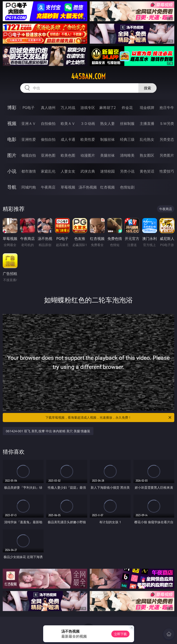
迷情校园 (107, 171)
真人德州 (48, 108)
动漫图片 (88, 155)
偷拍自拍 (48, 139)
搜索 (147, 88)
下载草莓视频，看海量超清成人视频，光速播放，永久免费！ (109, 418)
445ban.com (88, 76)
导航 (12, 187)
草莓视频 (68, 187)
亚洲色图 (48, 155)
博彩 (12, 107)
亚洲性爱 (29, 139)
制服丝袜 (107, 139)
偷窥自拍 (29, 155)
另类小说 (127, 171)
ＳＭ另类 (167, 123)
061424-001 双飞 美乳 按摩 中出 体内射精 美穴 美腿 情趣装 (48, 431)
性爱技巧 (167, 171)
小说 (12, 171)
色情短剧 (127, 187)
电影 (12, 139)
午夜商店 (48, 187)
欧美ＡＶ (68, 123)
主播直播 (147, 123)
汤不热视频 (88, 187)
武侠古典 (88, 171)
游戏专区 (88, 108)
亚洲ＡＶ (29, 123)
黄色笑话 (147, 171)
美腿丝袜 (107, 155)
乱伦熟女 (147, 139)
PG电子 (29, 108)
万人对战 (68, 108)
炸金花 (127, 108)
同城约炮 (29, 187)
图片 (12, 155)
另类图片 (167, 155)
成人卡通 (68, 139)
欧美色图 (68, 155)
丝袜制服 (127, 123)
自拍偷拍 (48, 123)
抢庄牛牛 (167, 108)
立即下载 (120, 634)
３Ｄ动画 (88, 123)
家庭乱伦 (48, 171)
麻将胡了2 (108, 108)
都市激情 (29, 171)
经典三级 (127, 139)
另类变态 (167, 139)
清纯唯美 (127, 155)
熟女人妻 (107, 123)
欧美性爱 (88, 139)
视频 (12, 123)
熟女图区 (147, 155)
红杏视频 (107, 187)
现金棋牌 (147, 108)
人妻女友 (68, 171)
